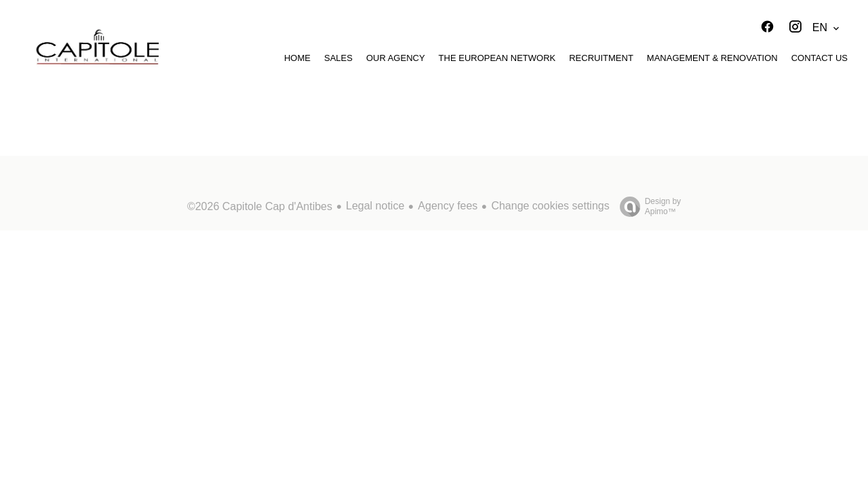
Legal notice (375, 206)
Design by (647, 207)
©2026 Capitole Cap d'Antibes (260, 206)
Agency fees (448, 206)
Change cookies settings (550, 206)
